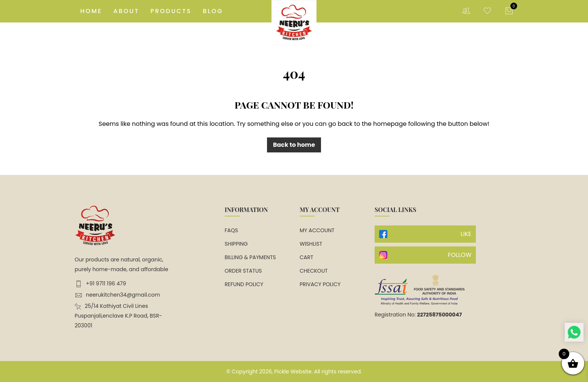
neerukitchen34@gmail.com (117, 295)
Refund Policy (244, 284)
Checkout (314, 271)
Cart (306, 257)
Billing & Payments (250, 257)
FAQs (231, 230)
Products (171, 11)
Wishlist (311, 244)
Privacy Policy (320, 284)
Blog (213, 11)
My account (317, 230)
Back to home (294, 145)
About (126, 11)
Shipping (236, 244)
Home (91, 11)
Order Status (243, 271)
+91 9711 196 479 (100, 284)
